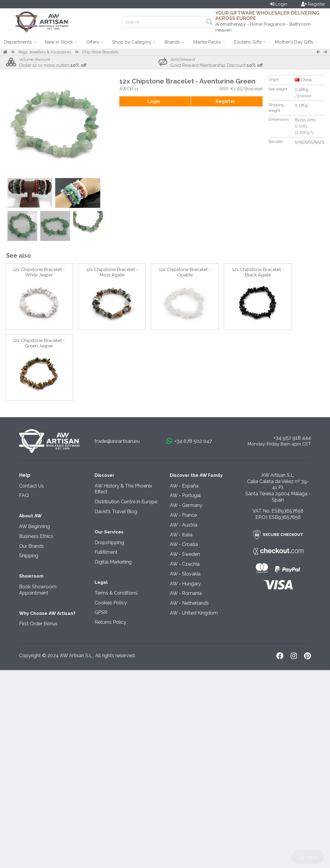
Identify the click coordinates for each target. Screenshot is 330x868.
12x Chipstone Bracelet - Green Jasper (39, 343)
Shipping (29, 556)
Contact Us (31, 486)
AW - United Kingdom (194, 613)
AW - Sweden (185, 554)
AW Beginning (34, 526)
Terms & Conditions (116, 593)
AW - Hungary (185, 584)
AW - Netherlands (189, 603)
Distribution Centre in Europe (126, 502)
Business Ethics (36, 536)
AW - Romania (186, 593)
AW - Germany (186, 505)
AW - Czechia (185, 564)
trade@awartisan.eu (117, 441)
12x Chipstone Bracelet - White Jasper (39, 272)
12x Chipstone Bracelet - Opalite (185, 272)
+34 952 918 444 (292, 438)
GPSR (101, 612)
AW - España (184, 486)
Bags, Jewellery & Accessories (45, 52)
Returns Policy (110, 622)
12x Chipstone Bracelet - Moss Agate (112, 272)
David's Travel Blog (116, 512)
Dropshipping (109, 543)
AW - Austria (183, 525)
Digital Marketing (113, 562)
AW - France (183, 515)
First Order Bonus (38, 624)
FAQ (24, 495)
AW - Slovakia (185, 574)
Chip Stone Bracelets (101, 52)
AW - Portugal (185, 495)
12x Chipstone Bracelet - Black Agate (258, 272)
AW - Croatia (184, 544)
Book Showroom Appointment (38, 590)
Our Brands (31, 546)
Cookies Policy (111, 603)
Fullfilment (106, 552)
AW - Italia (181, 535)
